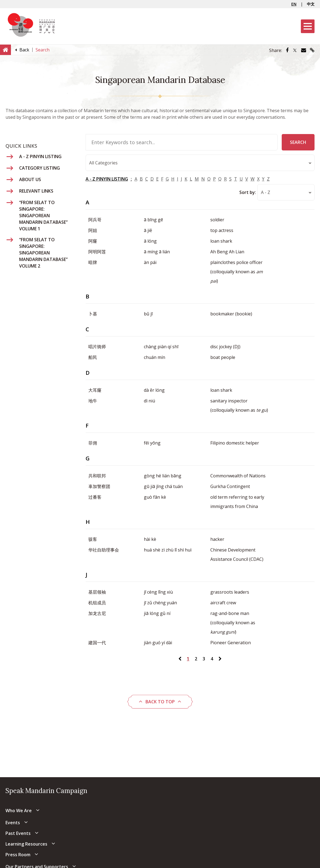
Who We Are (19, 811)
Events (13, 823)
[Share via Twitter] (295, 50)
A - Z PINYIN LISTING (107, 179)
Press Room (18, 855)
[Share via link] (312, 50)
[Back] (24, 50)
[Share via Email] (304, 50)
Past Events (18, 833)
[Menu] (308, 26)
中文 (311, 4)
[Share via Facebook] (287, 50)
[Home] (5, 50)
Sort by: (248, 192)
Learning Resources (26, 844)
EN (294, 4)
